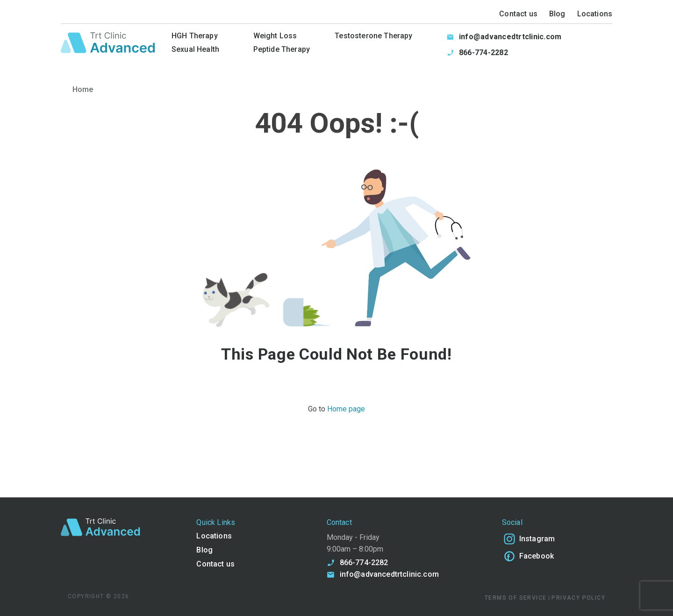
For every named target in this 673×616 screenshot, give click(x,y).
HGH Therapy (195, 36)
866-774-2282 (483, 53)
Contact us (518, 14)
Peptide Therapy (282, 49)
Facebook (537, 556)
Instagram (537, 539)
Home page (346, 409)
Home (83, 89)
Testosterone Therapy (373, 36)
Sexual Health (195, 49)
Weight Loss (275, 36)
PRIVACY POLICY (578, 598)
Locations (595, 14)
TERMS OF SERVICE (515, 598)
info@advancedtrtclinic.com (510, 37)
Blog (557, 14)
